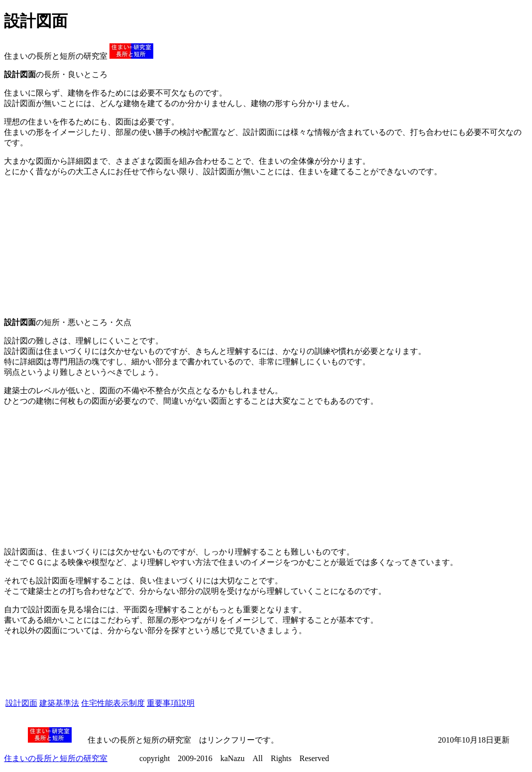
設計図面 (21, 703)
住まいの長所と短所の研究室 (56, 758)
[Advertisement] (79, 247)
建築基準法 (59, 703)
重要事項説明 (171, 703)
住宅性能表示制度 (113, 703)
